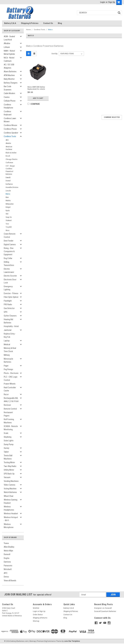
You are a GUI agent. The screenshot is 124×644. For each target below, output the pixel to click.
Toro (7, 224)
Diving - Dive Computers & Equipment (9, 251)
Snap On (9, 217)
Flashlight (8, 301)
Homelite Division (12, 187)
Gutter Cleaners (10, 316)
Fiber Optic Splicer (11, 297)
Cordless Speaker (11, 133)
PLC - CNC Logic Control (11, 378)
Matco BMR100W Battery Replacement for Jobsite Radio (36, 88)
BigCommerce (50, 641)
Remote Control (10, 409)
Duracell (7, 554)
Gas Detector (9, 308)
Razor (6, 394)
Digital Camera (10, 245)
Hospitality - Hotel (11, 326)
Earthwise (9, 184)
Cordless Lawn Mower (10, 120)
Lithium (7, 47)
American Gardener (9, 148)
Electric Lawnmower (9, 270)
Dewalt (8, 177)
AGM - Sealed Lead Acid (9, 38)
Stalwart (9, 220)
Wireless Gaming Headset (11, 501)
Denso (6, 577)
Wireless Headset (11, 514)
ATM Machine (9, 75)
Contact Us (48, 23)
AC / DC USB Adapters (9, 66)
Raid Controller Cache (10, 389)
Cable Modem (9, 93)
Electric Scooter (10, 276)
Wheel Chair (9, 496)
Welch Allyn (8, 551)
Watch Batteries (10, 492)
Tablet (6, 452)
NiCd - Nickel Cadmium (9, 59)
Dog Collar (8, 258)
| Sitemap (32, 641)
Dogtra (7, 558)
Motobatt (8, 569)
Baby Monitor (9, 79)
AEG (7, 140)
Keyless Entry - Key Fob (10, 335)
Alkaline (7, 43)
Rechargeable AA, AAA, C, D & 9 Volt (11, 400)
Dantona (7, 562)
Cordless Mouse (10, 125)
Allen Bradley (9, 547)
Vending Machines (11, 481)
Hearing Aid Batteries (8, 321)
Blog (60, 23)
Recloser (7, 405)
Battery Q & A (10, 23)
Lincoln (8, 191)
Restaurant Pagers (8, 414)
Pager (6, 366)
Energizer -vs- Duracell (103, 608)
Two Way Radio (10, 466)
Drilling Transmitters (9, 264)
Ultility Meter (9, 470)
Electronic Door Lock (10, 281)
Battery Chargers (11, 83)
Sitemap (36, 621)
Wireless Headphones (9, 508)
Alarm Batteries (10, 72)
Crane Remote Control (10, 235)
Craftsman (9, 163)
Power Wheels (10, 384)
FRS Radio (8, 304)
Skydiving (8, 437)
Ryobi (8, 211)
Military (7, 355)
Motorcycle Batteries (8, 360)
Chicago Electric (12, 159)
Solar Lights (9, 441)
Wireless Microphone (9, 526)
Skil (7, 214)
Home (28, 30)
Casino (7, 97)
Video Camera (9, 485)
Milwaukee (10, 204)
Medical (7, 344)
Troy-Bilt (9, 227)
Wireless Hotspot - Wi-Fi (11, 519)
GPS (6, 312)
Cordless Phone (10, 129)
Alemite (8, 143)
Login (103, 2)
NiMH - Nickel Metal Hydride (9, 52)
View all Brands (10, 581)
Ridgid (8, 207)
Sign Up (112, 2)
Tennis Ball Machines (8, 457)
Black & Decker (11, 153)
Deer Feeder (9, 241)
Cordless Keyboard (8, 113)
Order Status (38, 615)
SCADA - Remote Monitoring (11, 428)
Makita (8, 201)
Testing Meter (9, 462)
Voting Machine (10, 489)
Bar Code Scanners (8, 88)
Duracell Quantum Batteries (105, 611)
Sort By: (55, 54)
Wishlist (36, 608)
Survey (6, 448)
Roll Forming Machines (9, 421)
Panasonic (8, 566)
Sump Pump (9, 444)
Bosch (8, 156)
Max (7, 197)
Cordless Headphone (8, 106)
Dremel (8, 181)
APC (6, 573)
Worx (8, 230)
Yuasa (6, 543)
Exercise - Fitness (11, 293)
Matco (8, 194)
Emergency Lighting (8, 288)
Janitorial (8, 330)
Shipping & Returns (40, 618)
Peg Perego (8, 369)
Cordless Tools (10, 136)
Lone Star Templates (72, 641)
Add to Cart (38, 98)
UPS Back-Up (9, 474)
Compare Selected (112, 117)
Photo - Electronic (11, 373)
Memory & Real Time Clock (10, 350)
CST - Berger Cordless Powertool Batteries (10, 170)
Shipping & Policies (30, 23)
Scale (6, 433)
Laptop (7, 341)
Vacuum (7, 477)
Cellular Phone (10, 101)
